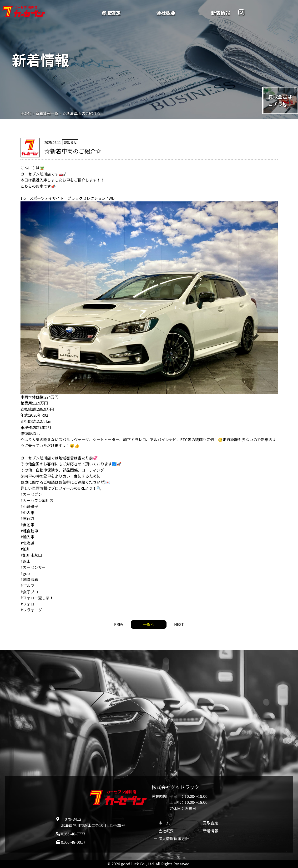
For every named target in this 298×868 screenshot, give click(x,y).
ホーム (164, 823)
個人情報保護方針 (174, 839)
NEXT (179, 624)
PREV (119, 624)
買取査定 (111, 13)
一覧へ (149, 624)
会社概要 (166, 13)
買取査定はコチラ (280, 100)
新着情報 (221, 13)
